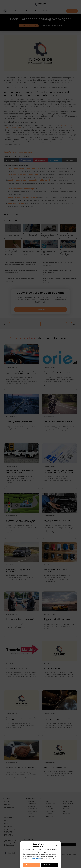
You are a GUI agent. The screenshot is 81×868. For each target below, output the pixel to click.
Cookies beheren (49, 865)
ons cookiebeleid (36, 858)
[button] (57, 845)
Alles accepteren (32, 865)
